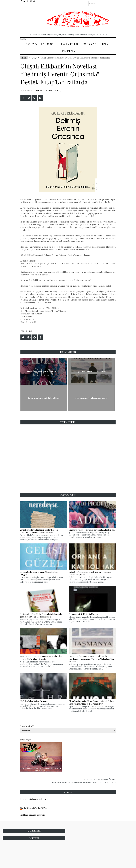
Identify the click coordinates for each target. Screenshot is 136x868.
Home (24, 58)
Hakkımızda (68, 51)
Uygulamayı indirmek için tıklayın (34, 799)
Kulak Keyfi (90, 44)
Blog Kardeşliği (69, 44)
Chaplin (105, 44)
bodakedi (28, 91)
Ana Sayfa (31, 44)
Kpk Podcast (48, 44)
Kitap (34, 58)
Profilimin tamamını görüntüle (33, 815)
